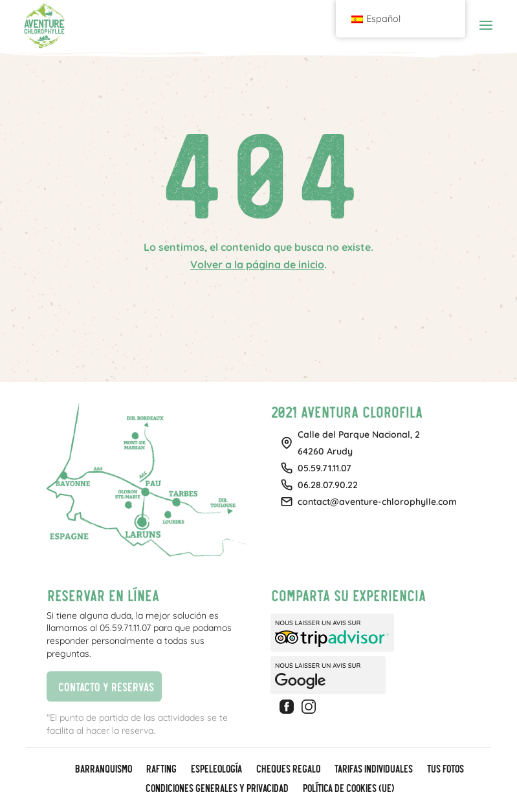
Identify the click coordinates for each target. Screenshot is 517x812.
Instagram (311, 707)
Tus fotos (445, 769)
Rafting (161, 769)
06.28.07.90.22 (328, 485)
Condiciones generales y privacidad (216, 789)
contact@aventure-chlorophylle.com (377, 502)
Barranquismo (103, 769)
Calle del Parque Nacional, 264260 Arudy (359, 443)
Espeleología (216, 769)
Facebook (289, 707)
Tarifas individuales (373, 769)
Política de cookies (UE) (348, 789)
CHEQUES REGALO (288, 769)
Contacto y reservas (100, 685)
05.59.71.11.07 (324, 468)
